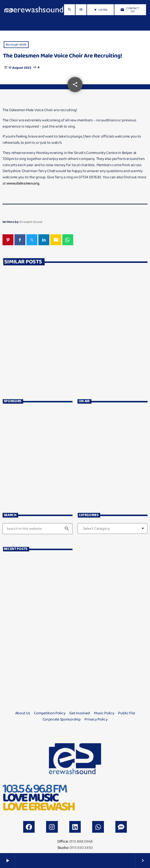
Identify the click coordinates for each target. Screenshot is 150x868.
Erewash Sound (31, 222)
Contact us (130, 10)
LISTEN (100, 10)
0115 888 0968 (81, 841)
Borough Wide (16, 45)
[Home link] (34, 10)
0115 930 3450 (81, 847)
